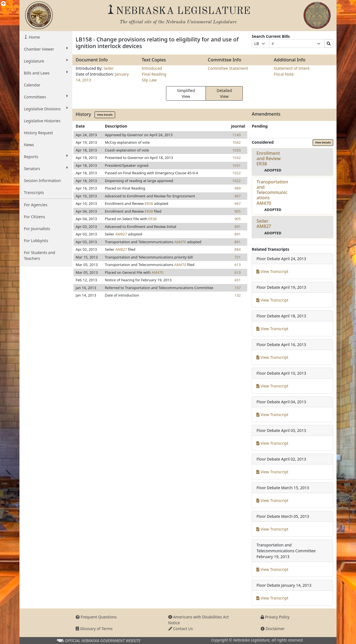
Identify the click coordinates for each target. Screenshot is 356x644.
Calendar (32, 85)
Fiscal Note (284, 74)
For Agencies (36, 205)
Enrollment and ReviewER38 (269, 158)
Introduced (152, 68)
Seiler (108, 68)
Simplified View (186, 93)
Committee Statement (228, 68)
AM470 (180, 242)
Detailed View (224, 93)
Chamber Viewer (46, 49)
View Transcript (272, 271)
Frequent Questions (96, 617)
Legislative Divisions (46, 109)
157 (238, 288)
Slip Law (149, 80)
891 (238, 227)
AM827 (121, 234)
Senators (46, 168)
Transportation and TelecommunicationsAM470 (272, 192)
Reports (46, 156)
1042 (237, 142)
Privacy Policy (275, 617)
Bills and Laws (46, 73)
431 (238, 280)
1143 (237, 135)
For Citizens (34, 217)
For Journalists (37, 229)
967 (238, 196)
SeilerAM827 (264, 224)
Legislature (46, 61)
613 (238, 265)
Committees (46, 97)
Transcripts (34, 192)
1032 (237, 158)
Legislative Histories (42, 121)
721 (238, 257)
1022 (237, 173)
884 (238, 249)
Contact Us (181, 629)
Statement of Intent (292, 68)
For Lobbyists (36, 241)
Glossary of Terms (94, 629)
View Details (105, 115)
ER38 (149, 203)
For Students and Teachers (39, 255)
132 (238, 295)
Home (34, 37)
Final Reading (154, 74)
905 (238, 211)
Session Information (42, 181)
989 (238, 188)
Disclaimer (273, 629)
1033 (237, 150)
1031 (237, 165)
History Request (38, 133)
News (29, 145)
